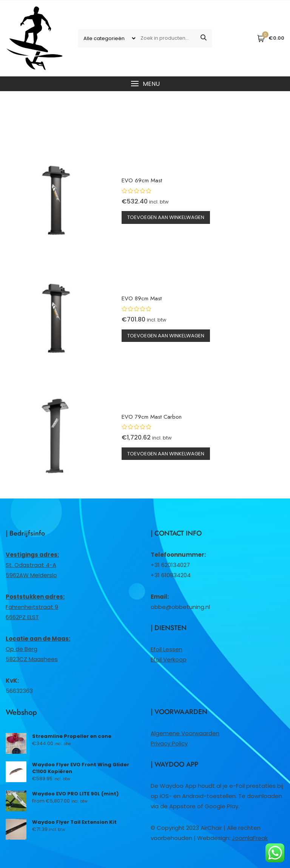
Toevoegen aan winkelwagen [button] (166, 217)
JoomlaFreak (250, 838)
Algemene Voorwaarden (185, 733)
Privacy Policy (169, 743)
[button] (145, 84)
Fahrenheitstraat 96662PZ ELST (35, 607)
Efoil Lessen (167, 649)
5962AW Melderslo (31, 575)
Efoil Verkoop (169, 659)
